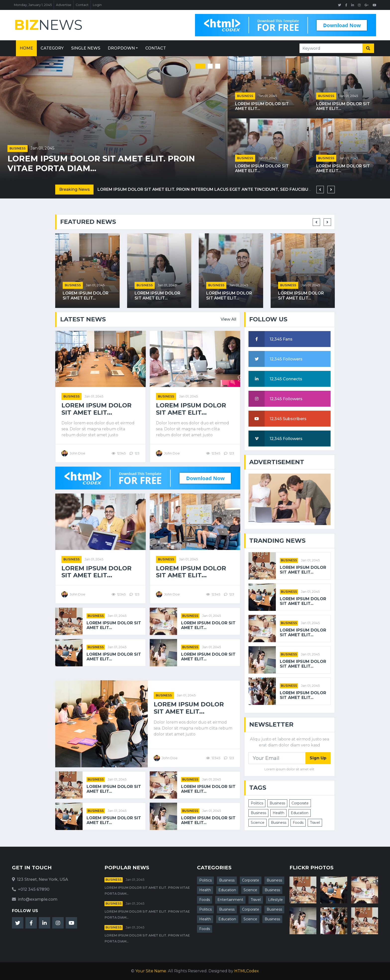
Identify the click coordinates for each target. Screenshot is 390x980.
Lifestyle (275, 900)
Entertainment (230, 900)
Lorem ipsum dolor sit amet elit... (262, 106)
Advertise (64, 5)
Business (18, 148)
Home (26, 48)
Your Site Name (151, 971)
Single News (86, 48)
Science (258, 823)
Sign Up (318, 758)
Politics (257, 803)
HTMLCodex (247, 971)
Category (52, 48)
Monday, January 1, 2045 (33, 5)
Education (300, 813)
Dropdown (121, 48)
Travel (315, 823)
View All (228, 319)
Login (97, 5)
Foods (298, 823)
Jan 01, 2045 (43, 148)
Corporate (300, 803)
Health (278, 813)
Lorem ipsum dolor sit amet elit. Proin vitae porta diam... (101, 163)
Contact (82, 5)
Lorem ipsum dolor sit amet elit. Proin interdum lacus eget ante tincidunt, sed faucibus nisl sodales (220, 189)
